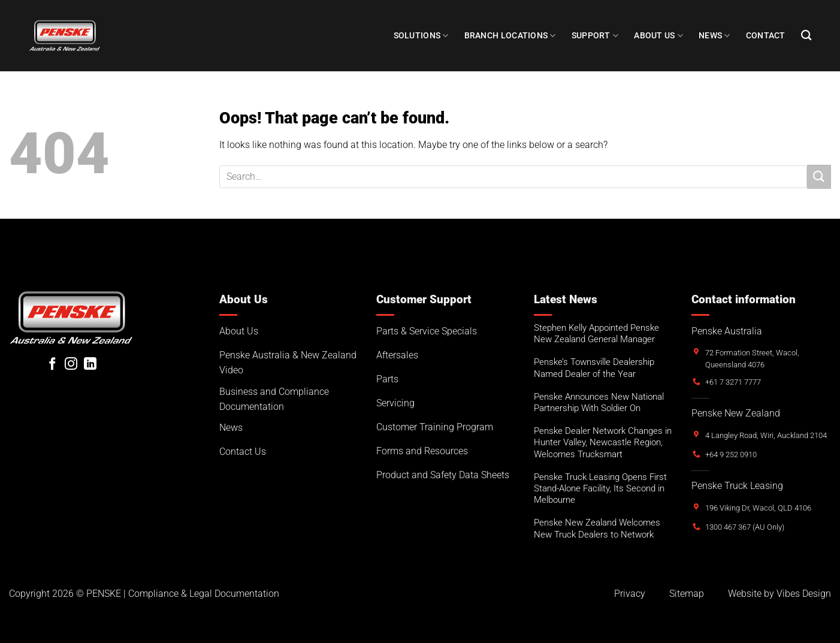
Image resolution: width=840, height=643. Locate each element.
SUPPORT (595, 36)
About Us (658, 36)
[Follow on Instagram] (71, 365)
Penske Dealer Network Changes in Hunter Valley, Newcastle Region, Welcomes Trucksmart (603, 442)
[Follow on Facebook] (52, 365)
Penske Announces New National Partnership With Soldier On (599, 402)
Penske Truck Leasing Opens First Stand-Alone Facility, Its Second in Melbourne (600, 488)
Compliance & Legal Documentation (204, 594)
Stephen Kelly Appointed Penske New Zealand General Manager (596, 333)
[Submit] (819, 176)
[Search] (806, 36)
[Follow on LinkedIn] (90, 365)
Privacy (630, 594)
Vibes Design (804, 594)
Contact (766, 36)
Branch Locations (510, 36)
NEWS (714, 36)
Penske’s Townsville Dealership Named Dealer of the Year (594, 368)
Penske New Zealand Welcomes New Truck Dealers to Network (597, 528)
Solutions (421, 36)
